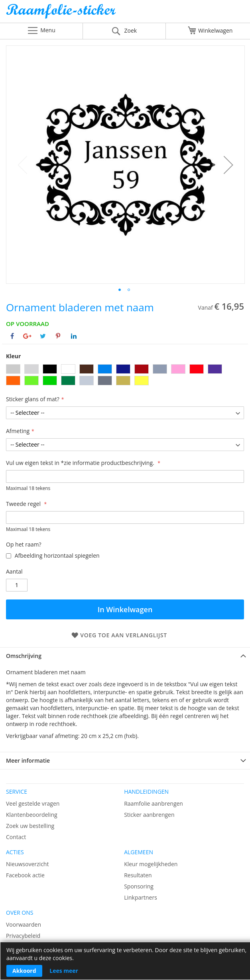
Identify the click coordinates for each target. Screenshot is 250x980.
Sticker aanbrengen (149, 815)
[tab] (125, 656)
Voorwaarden (24, 924)
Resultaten (138, 875)
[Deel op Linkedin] (74, 336)
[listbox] (125, 376)
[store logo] (125, 13)
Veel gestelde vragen (33, 803)
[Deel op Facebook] (12, 336)
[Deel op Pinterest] (58, 336)
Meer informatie (28, 760)
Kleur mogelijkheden (151, 864)
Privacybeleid (23, 936)
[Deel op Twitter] (43, 336)
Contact (16, 837)
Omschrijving (24, 656)
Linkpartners (141, 897)
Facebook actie (25, 875)
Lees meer (64, 971)
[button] (228, 165)
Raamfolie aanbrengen (154, 803)
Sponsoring (139, 886)
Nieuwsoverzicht (27, 864)
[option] (13, 369)
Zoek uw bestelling (30, 826)
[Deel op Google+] (27, 336)
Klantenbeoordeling (32, 815)
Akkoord (24, 971)
